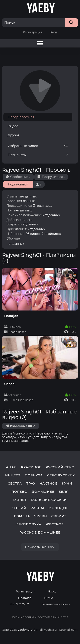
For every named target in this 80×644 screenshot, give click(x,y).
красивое (31, 467)
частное (49, 483)
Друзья (14, 135)
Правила (25, 598)
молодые (58, 508)
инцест (13, 475)
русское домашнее (40, 532)
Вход (53, 32)
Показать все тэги (40, 547)
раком (37, 508)
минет (20, 500)
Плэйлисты (38, 155)
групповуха (29, 524)
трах (31, 483)
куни (67, 483)
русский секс (60, 467)
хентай (19, 508)
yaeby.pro (25, 630)
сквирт (59, 516)
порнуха (34, 475)
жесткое (55, 524)
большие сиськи (49, 500)
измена (22, 516)
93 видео (33, 234)
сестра (15, 483)
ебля (64, 492)
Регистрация (33, 32)
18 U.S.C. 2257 (19, 604)
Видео (13, 126)
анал (11, 467)
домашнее (43, 492)
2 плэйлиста (51, 234)
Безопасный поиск (56, 604)
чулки (41, 516)
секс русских (61, 475)
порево (19, 492)
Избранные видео (38, 146)
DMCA (49, 598)
